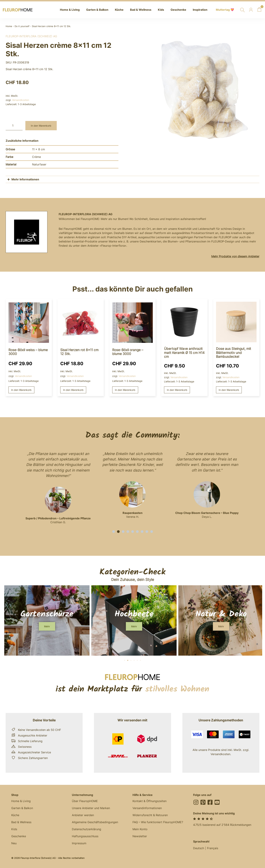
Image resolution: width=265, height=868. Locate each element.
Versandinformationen (147, 808)
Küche (15, 815)
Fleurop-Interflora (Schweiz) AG (31, 36)
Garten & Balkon (22, 808)
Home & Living (21, 801)
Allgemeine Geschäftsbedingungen (95, 822)
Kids (14, 829)
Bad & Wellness (21, 822)
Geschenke (19, 836)
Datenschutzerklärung (87, 829)
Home (9, 26)
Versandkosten (21, 100)
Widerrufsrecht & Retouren (150, 815)
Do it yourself (22, 26)
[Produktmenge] (14, 126)
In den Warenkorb (41, 126)
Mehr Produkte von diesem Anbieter (235, 256)
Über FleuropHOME (85, 801)
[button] (114, 532)
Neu (14, 843)
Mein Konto (140, 829)
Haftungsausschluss (85, 836)
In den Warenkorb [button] (21, 390)
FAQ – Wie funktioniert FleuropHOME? (158, 822)
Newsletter (140, 836)
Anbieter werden (83, 815)
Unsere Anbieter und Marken (91, 808)
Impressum (79, 843)
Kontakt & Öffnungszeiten (150, 801)
